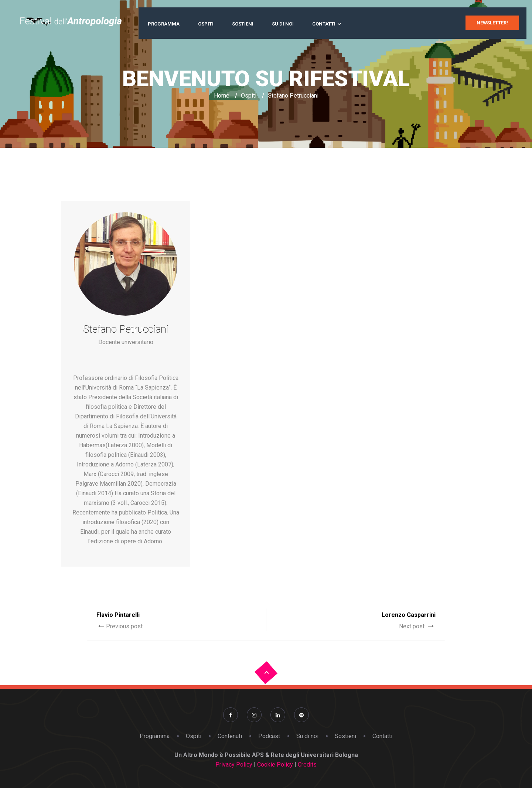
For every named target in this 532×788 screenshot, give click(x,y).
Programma (164, 24)
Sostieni (243, 24)
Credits (306, 765)
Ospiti (206, 24)
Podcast (269, 736)
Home (222, 96)
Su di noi (283, 24)
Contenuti (230, 736)
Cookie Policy (276, 765)
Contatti (324, 24)
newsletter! (492, 23)
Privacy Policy (234, 765)
